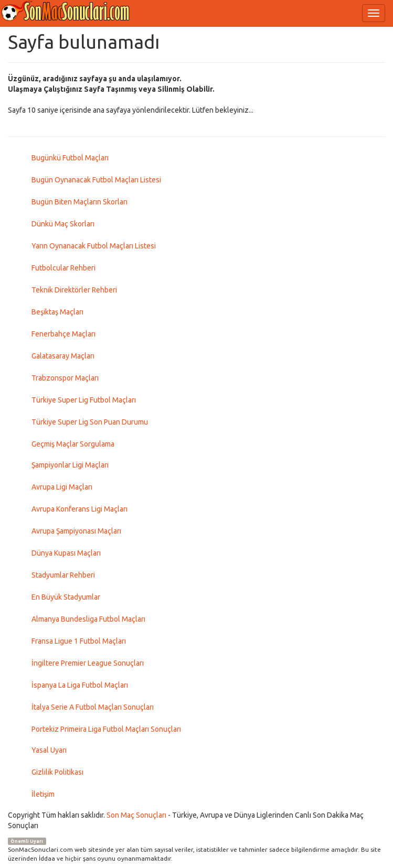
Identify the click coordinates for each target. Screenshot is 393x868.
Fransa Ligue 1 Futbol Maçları (79, 641)
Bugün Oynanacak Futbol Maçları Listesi (96, 180)
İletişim (43, 794)
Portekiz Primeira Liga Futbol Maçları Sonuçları (106, 729)
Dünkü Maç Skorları (63, 224)
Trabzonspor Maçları (65, 378)
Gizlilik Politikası (57, 772)
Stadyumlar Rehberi (63, 575)
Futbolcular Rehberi (63, 268)
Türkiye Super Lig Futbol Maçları (84, 400)
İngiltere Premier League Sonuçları (88, 663)
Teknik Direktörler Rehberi (74, 290)
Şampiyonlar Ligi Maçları (70, 465)
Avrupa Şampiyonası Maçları (76, 531)
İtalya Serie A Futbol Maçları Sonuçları (93, 707)
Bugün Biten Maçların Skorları (79, 202)
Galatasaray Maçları (63, 356)
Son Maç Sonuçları (136, 815)
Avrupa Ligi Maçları (62, 487)
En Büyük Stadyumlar (66, 597)
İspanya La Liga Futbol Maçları (80, 685)
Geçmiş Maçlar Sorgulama (73, 444)
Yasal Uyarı (49, 750)
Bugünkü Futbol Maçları (70, 158)
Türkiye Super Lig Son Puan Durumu (90, 422)
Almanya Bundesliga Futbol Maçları (88, 619)
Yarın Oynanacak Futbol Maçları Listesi (94, 246)
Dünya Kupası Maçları (66, 553)
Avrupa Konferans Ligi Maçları (79, 509)
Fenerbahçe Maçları (63, 334)
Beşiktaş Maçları (57, 312)
